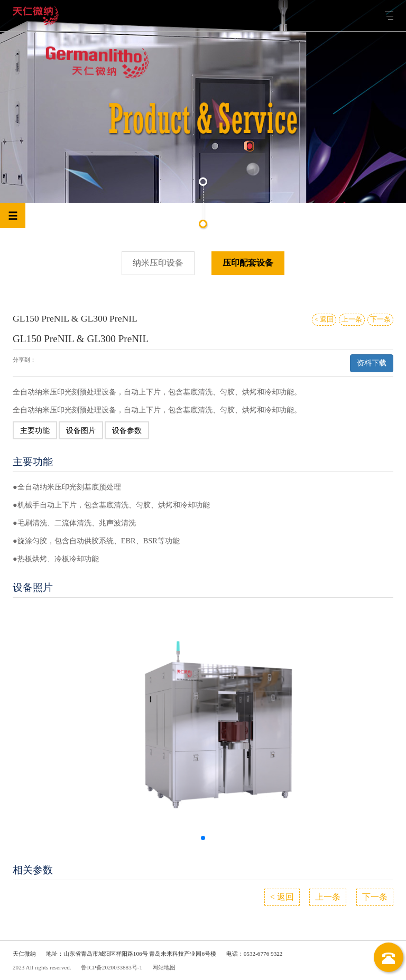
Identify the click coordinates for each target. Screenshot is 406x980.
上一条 (352, 319)
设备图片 (81, 430)
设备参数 (127, 430)
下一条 (380, 319)
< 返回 (324, 319)
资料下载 (372, 363)
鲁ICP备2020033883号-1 (112, 967)
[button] (203, 838)
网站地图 (164, 967)
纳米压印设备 (158, 263)
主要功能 (35, 430)
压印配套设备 (248, 263)
